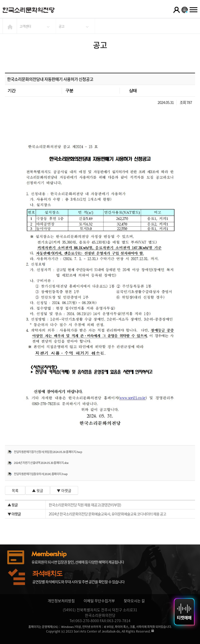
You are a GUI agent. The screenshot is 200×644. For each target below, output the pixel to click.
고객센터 (25, 26)
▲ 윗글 (38, 490)
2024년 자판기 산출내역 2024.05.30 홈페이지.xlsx (41, 463)
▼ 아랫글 (64, 490)
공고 (61, 26)
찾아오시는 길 (134, 601)
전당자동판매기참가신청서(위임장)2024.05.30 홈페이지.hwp (48, 452)
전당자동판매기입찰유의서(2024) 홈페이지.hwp (41, 474)
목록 (15, 490)
